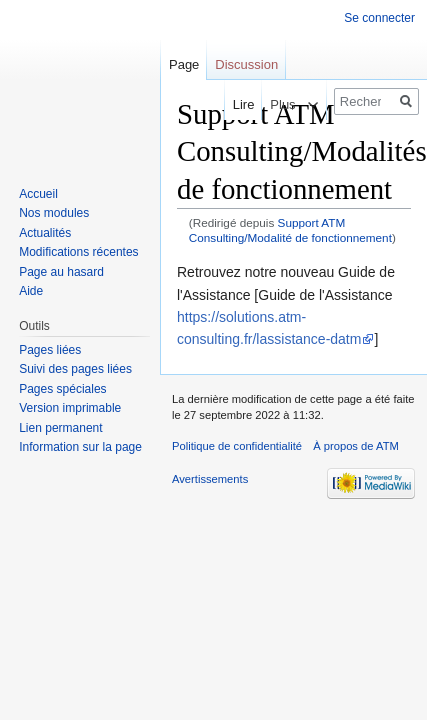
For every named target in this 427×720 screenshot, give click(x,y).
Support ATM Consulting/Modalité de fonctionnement (290, 229)
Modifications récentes (78, 252)
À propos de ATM (356, 446)
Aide (31, 291)
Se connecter (379, 18)
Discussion (246, 64)
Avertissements (210, 479)
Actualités (45, 233)
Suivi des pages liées (75, 369)
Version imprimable (70, 408)
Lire (238, 104)
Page (184, 64)
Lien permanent (60, 428)
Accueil (38, 194)
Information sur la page (80, 447)
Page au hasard (61, 272)
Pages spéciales (62, 389)
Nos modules (54, 213)
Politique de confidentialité (237, 446)
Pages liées (50, 350)
